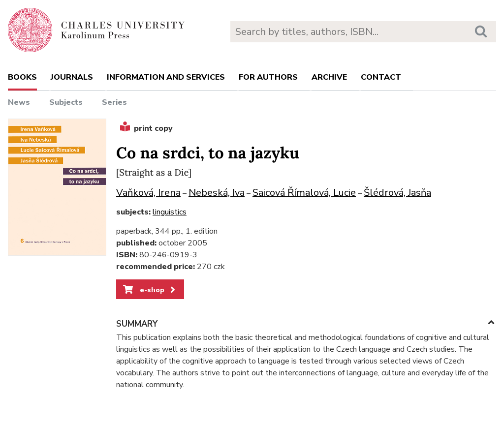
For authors (268, 77)
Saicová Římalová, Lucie (304, 193)
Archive (329, 77)
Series (114, 102)
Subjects (66, 102)
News (19, 102)
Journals (72, 77)
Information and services (166, 77)
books (22, 77)
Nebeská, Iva (217, 193)
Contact (381, 77)
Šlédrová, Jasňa (397, 193)
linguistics (170, 212)
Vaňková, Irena (148, 193)
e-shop (150, 290)
